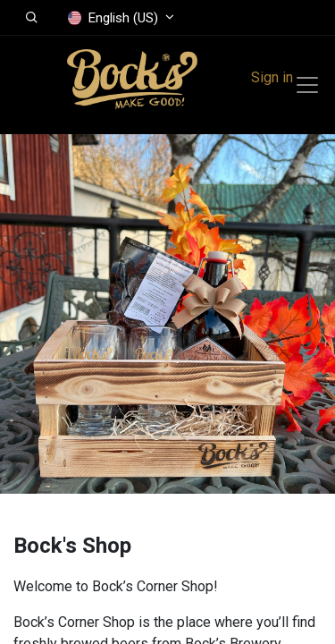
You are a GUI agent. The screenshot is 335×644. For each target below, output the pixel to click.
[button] (32, 18)
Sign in (272, 77)
